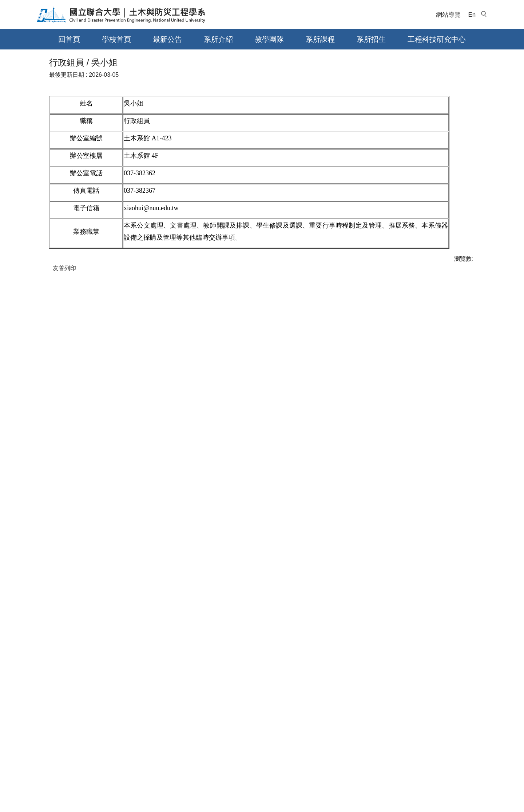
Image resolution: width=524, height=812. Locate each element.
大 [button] (469, 263)
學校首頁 (116, 39)
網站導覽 (448, 15)
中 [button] (454, 263)
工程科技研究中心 (437, 39)
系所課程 (320, 39)
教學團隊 (269, 39)
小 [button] (440, 263)
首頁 (55, 232)
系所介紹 (218, 39)
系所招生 (371, 39)
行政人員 (113, 232)
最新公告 (167, 39)
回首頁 (69, 39)
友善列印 (64, 469)
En (472, 15)
